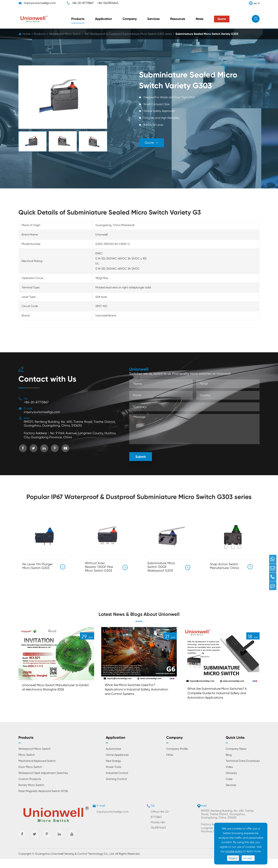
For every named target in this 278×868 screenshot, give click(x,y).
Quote (156, 143)
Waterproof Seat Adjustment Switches (43, 782)
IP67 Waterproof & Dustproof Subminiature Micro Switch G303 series (128, 34)
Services (153, 19)
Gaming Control (116, 788)
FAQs (170, 764)
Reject (233, 858)
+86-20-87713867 (83, 3)
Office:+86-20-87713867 (160, 823)
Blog (229, 764)
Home (26, 34)
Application (103, 19)
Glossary (231, 782)
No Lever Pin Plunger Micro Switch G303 (38, 565)
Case (229, 788)
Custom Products (30, 788)
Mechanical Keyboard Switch (37, 770)
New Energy (113, 770)
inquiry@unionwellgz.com (40, 3)
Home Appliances (117, 764)
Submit (141, 457)
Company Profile (177, 758)
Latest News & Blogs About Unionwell (139, 618)
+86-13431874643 (108, 3)
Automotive (113, 758)
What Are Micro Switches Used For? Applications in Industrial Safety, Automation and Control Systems (133, 698)
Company (130, 19)
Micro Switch (27, 764)
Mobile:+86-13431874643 (158, 834)
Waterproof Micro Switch (65, 34)
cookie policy (234, 851)
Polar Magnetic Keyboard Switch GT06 (43, 800)
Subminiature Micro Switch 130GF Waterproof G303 (161, 567)
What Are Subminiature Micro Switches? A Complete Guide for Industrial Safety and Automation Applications (221, 701)
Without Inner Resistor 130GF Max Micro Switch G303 (99, 567)
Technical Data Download (243, 770)
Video (229, 776)
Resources (178, 19)
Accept (248, 858)
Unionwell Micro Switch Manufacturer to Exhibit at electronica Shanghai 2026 (53, 695)
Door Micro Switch (30, 776)
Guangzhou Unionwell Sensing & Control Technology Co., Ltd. (75, 863)
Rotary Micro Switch (31, 794)
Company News (236, 758)
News (200, 19)
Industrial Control (117, 782)
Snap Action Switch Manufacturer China (224, 565)
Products (78, 19)
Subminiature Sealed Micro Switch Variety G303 (207, 34)
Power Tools (113, 776)
